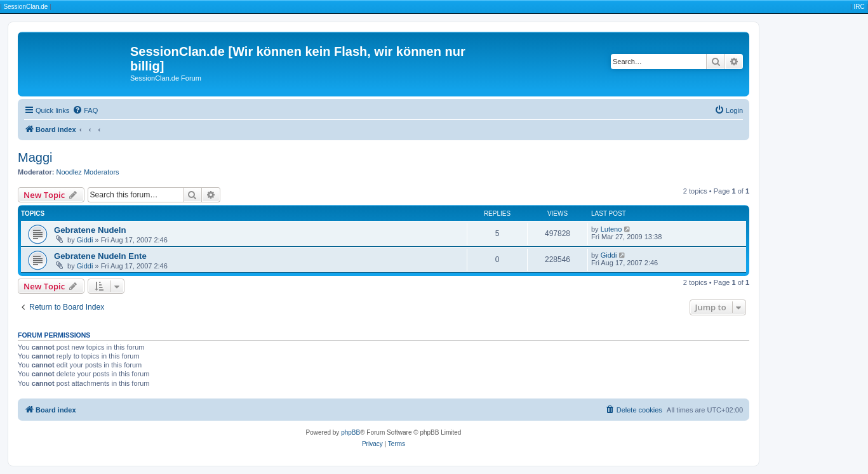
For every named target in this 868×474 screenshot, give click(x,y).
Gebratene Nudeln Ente (100, 256)
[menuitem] (85, 110)
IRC (859, 7)
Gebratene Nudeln (90, 230)
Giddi (85, 240)
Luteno (611, 229)
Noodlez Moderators (88, 172)
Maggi (35, 157)
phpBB (351, 432)
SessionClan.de (25, 7)
